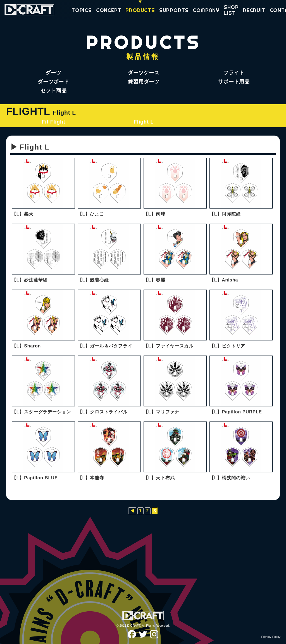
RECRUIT (254, 10)
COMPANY (206, 10)
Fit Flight (54, 122)
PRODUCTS (140, 10)
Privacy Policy (271, 637)
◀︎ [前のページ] (132, 511)
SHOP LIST (231, 10)
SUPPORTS (174, 10)
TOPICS (82, 10)
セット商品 (54, 91)
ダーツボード (53, 82)
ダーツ (53, 73)
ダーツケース (144, 73)
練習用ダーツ (144, 82)
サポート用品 (234, 82)
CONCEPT (109, 10)
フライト (234, 73)
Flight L (144, 122)
